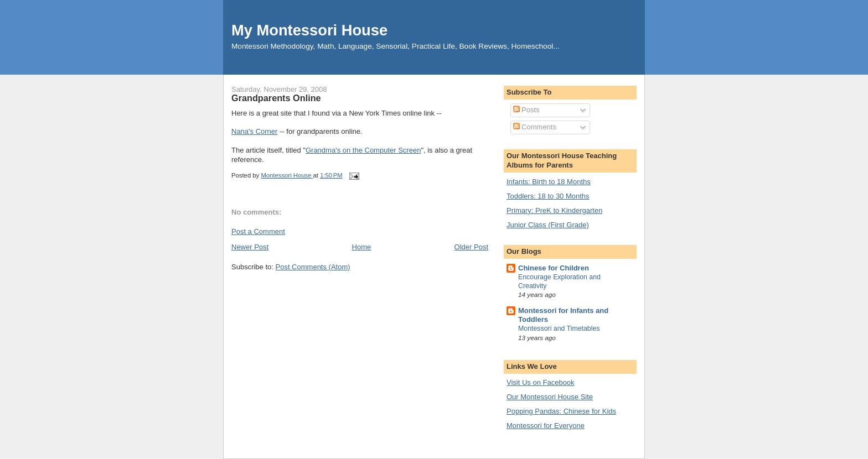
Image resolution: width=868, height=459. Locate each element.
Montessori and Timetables (559, 328)
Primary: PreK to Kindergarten (554, 210)
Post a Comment (258, 231)
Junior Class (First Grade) (548, 225)
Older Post (471, 247)
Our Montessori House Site (550, 397)
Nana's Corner (254, 131)
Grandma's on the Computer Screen (363, 150)
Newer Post (250, 247)
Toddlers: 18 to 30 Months (548, 196)
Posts (526, 110)
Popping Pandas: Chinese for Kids (561, 411)
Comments (535, 127)
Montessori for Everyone (546, 426)
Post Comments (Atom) (313, 267)
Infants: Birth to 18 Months (549, 182)
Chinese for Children (554, 268)
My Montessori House (309, 30)
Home (362, 247)
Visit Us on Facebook (541, 382)
